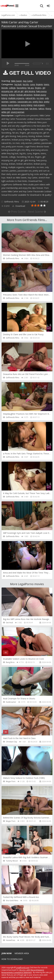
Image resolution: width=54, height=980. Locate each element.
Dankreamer (11, 702)
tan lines (33, 109)
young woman (18, 112)
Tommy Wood (12, 861)
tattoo (41, 109)
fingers (38, 88)
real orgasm (39, 105)
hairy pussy (41, 91)
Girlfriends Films (12, 202)
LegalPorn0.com (23, 968)
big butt (18, 84)
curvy (33, 84)
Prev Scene (17, 212)
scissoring (6, 109)
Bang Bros (10, 662)
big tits (26, 84)
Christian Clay (11, 742)
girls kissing (30, 91)
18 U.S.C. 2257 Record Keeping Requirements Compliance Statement (23, 971)
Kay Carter (28, 81)
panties (13, 102)
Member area (22, 953)
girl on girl (19, 91)
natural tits (30, 98)
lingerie (39, 84)
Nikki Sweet (16, 81)
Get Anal (9, 623)
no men (40, 98)
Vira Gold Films (12, 901)
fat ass (31, 88)
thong (48, 109)
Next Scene (37, 212)
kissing (5, 95)
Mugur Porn (11, 781)
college (12, 88)
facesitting (22, 88)
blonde (5, 88)
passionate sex (25, 102)
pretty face (38, 102)
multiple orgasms (16, 98)
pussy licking (26, 105)
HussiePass (11, 940)
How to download (12, 959)
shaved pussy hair (20, 109)
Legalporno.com (8, 6)
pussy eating (14, 105)
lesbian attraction (24, 95)
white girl (6, 112)
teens (47, 84)
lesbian (12, 95)
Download (19, 206)
